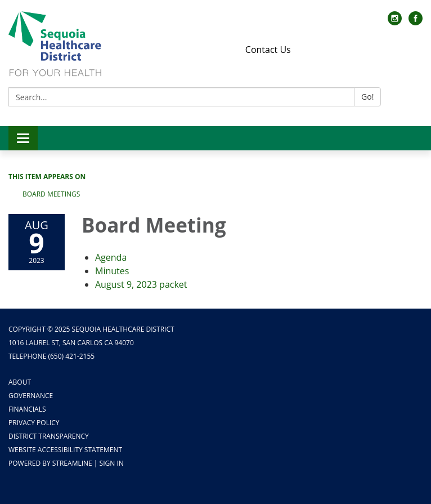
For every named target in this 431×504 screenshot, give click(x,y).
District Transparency (49, 436)
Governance (31, 396)
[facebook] (416, 22)
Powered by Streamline (50, 463)
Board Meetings (51, 194)
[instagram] (395, 22)
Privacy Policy (34, 423)
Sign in (112, 463)
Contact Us (268, 50)
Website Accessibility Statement (65, 450)
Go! (367, 97)
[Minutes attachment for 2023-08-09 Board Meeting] (112, 271)
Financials (27, 409)
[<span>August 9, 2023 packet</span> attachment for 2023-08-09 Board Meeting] (141, 284)
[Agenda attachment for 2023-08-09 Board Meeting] (111, 257)
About (20, 382)
